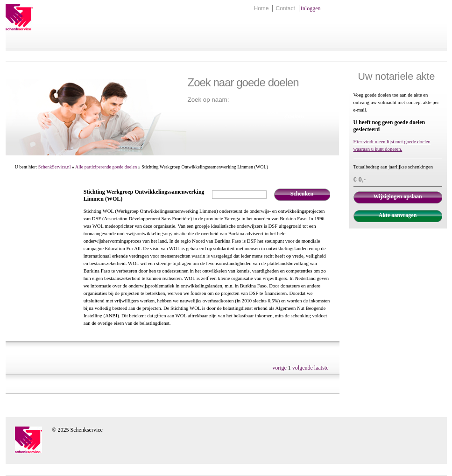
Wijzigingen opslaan (397, 196)
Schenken (302, 194)
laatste (321, 368)
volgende (303, 368)
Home (261, 8)
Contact (285, 8)
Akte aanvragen (398, 215)
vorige (279, 368)
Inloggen (311, 8)
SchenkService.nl (55, 167)
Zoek (273, 112)
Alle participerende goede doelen (106, 167)
